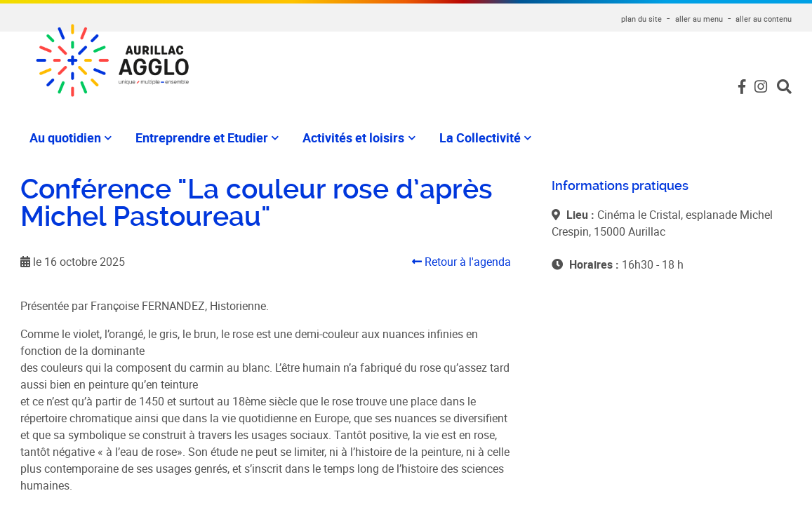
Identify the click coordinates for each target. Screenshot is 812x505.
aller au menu (699, 19)
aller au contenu (764, 19)
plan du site (641, 19)
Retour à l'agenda (461, 262)
